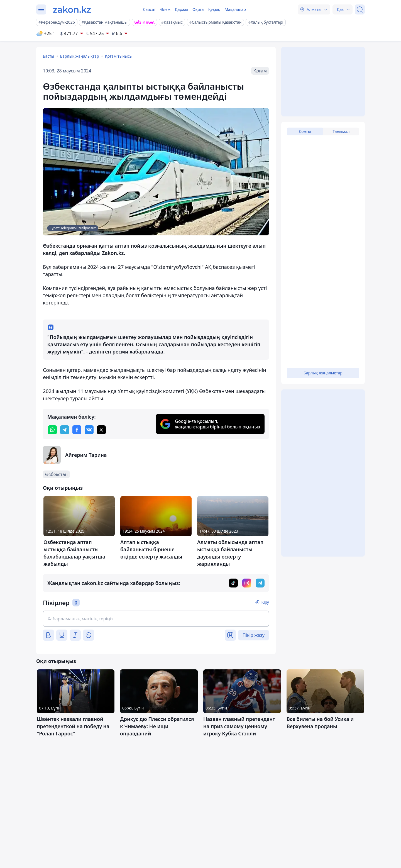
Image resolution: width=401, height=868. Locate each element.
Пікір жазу (254, 635)
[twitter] (101, 430)
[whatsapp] (52, 430)
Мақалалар (235, 9)
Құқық (214, 9)
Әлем (165, 9)
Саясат (149, 9)
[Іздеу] (360, 9)
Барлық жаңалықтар (80, 56)
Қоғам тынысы (119, 56)
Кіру (265, 602)
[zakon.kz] (72, 9)
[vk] (89, 430)
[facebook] (77, 430)
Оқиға (198, 9)
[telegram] (65, 430)
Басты (48, 56)
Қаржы (181, 9)
